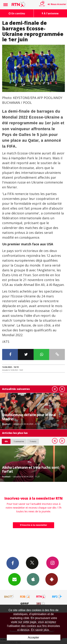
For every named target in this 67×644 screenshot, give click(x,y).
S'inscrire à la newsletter (34, 525)
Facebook (13, 563)
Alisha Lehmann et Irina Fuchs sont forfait (30, 469)
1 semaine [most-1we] (19, 441)
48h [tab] (6, 441)
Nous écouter (59, 4)
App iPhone (33, 579)
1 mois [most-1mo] (33, 441)
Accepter (33, 637)
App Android (52, 579)
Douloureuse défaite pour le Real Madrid (29, 417)
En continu (17, 13)
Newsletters (14, 579)
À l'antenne (50, 13)
